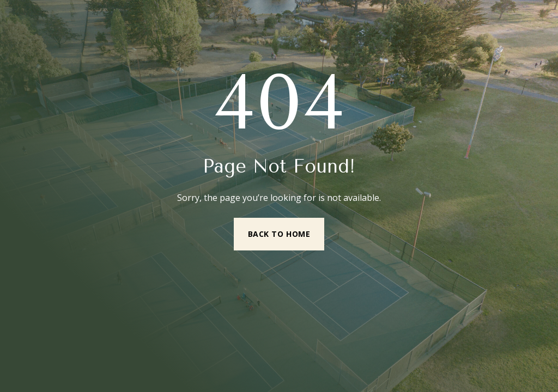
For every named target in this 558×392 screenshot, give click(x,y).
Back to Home (279, 234)
